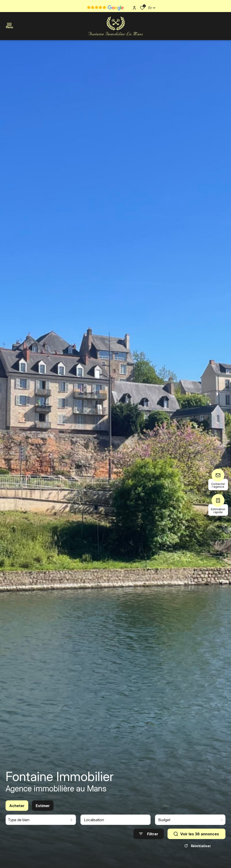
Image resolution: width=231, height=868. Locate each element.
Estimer (43, 809)
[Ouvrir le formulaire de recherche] (149, 837)
